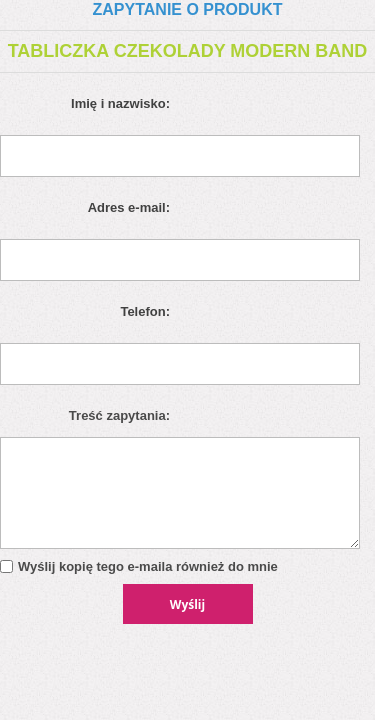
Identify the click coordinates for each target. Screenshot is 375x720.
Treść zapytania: (119, 415)
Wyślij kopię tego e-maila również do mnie (148, 566)
